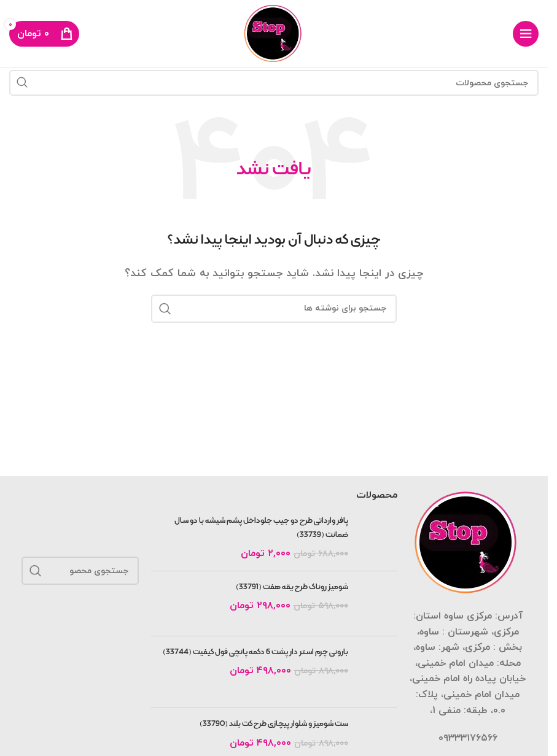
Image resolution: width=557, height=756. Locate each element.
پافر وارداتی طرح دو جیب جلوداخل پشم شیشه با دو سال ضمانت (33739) (261, 528)
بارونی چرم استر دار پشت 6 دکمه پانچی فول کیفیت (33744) (255, 652)
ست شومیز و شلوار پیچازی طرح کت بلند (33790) (274, 724)
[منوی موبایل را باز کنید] (526, 34)
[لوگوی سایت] (274, 33)
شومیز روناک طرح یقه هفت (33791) (292, 587)
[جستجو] (274, 83)
